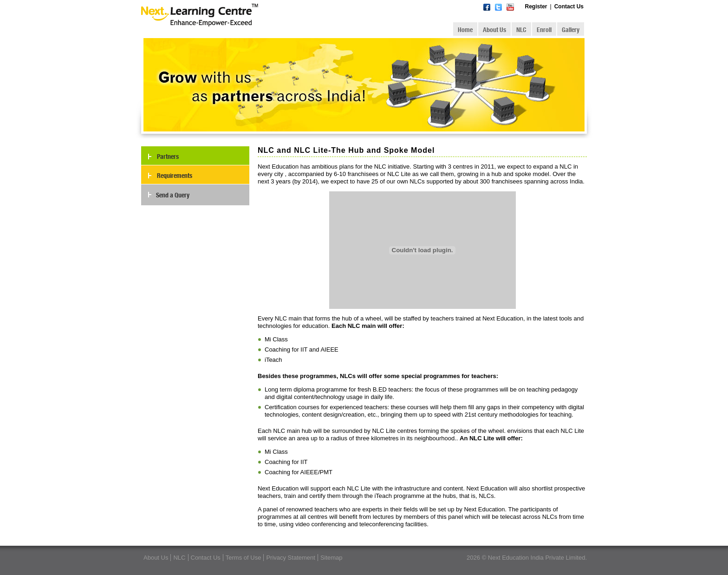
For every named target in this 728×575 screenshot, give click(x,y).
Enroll (544, 30)
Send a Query (173, 195)
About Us (494, 30)
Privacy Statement (291, 558)
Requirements (175, 176)
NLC (521, 30)
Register (536, 7)
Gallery (571, 30)
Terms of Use (244, 558)
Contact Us (569, 7)
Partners (168, 157)
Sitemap (331, 558)
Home (465, 30)
